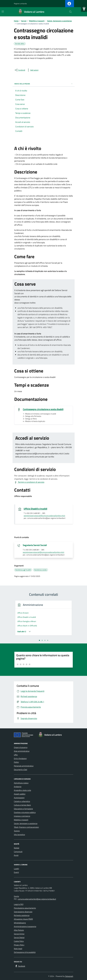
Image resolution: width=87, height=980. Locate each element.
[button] (84, 9)
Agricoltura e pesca (21, 783)
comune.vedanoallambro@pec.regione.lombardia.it (37, 899)
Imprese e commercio (22, 816)
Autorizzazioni (19, 798)
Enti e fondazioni (20, 758)
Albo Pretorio (19, 930)
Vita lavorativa (19, 834)
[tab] (39, 640)
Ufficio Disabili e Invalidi (35, 509)
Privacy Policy (19, 945)
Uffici (16, 755)
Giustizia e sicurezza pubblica (25, 812)
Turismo (17, 831)
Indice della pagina (44, 84)
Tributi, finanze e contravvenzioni (26, 827)
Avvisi (16, 855)
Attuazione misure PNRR (23, 919)
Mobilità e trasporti (21, 820)
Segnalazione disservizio (23, 912)
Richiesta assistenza (22, 915)
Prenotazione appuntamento (25, 908)
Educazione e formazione (23, 809)
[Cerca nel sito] (70, 12)
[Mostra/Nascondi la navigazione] (3, 12)
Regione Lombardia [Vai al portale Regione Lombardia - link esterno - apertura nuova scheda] (20, 4)
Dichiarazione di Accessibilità (25, 952)
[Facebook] (20, 966)
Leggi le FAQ (19, 904)
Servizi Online (19, 934)
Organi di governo (21, 747)
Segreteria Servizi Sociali (35, 545)
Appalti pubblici (20, 794)
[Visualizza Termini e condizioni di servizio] (29, 482)
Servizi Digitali (19, 937)
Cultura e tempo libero (22, 805)
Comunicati (18, 852)
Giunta (16, 896)
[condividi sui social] (20, 70)
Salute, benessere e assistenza (26, 823)
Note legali (18, 949)
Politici (16, 762)
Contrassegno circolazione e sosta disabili (43, 409)
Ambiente (18, 787)
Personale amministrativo (24, 766)
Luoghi (16, 869)
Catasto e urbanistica (22, 801)
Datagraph (69, 976)
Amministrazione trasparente (25, 926)
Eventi (16, 872)
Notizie (17, 848)
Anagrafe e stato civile (22, 790)
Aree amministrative (22, 751)
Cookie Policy (19, 941)
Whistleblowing (20, 923)
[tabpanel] (44, 619)
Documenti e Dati (21, 770)
